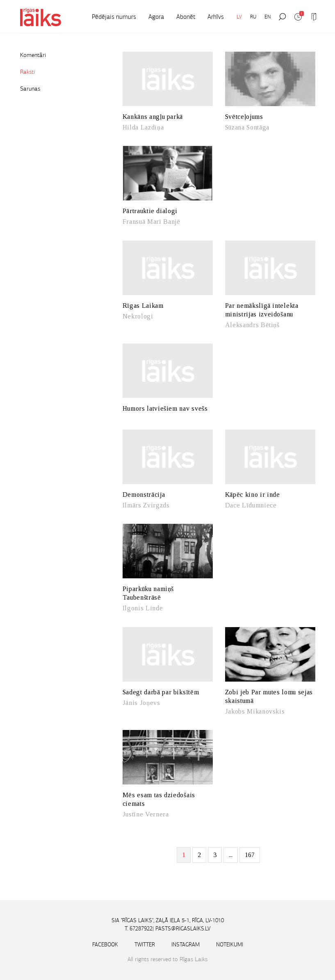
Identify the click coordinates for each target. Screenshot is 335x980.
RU (253, 17)
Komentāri (33, 55)
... (231, 855)
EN (268, 17)
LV (239, 17)
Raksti (27, 72)
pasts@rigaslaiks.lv (183, 929)
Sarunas (30, 89)
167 (250, 855)
